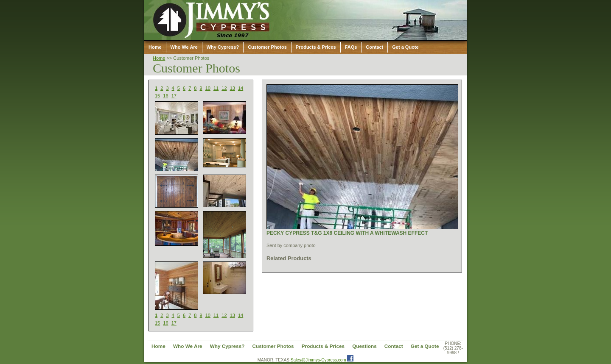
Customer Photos (267, 47)
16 (165, 96)
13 (233, 88)
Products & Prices (316, 47)
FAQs (351, 47)
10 (208, 88)
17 (174, 96)
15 (157, 96)
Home (155, 47)
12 (224, 88)
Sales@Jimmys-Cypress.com (318, 360)
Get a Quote (405, 47)
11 (216, 88)
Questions (364, 346)
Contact (374, 47)
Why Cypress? (223, 47)
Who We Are (184, 47)
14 (241, 88)
